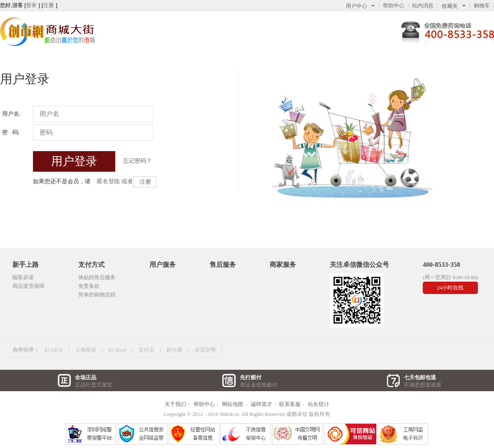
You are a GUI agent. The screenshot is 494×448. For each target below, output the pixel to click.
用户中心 (360, 6)
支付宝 (146, 350)
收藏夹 (454, 6)
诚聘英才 (261, 404)
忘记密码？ (137, 161)
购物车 (482, 6)
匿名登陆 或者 (115, 181)
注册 (49, 5)
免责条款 (89, 286)
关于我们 (175, 404)
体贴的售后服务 (97, 277)
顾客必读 (23, 277)
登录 (31, 5)
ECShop (117, 350)
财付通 (174, 350)
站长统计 (319, 404)
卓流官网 (205, 350)
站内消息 (423, 6)
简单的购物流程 (97, 295)
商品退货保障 (28, 286)
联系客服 (290, 404)
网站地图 (233, 404)
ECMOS (54, 350)
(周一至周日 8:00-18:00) (450, 277)
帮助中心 (394, 6)
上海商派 (86, 350)
